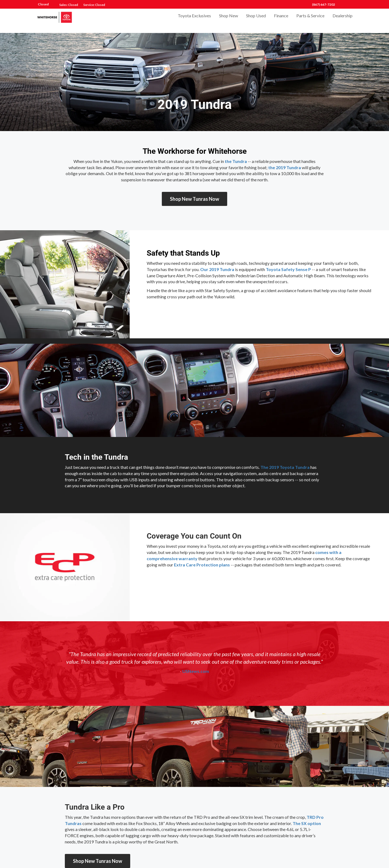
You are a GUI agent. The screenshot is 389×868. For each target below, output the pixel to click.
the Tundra (236, 161)
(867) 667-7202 (323, 4)
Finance (281, 21)
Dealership (343, 21)
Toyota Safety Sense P (288, 269)
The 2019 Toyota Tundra (285, 467)
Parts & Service (310, 21)
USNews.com (196, 671)
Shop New (229, 21)
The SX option (307, 823)
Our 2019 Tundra (217, 269)
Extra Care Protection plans (202, 565)
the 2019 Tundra (285, 167)
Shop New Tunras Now (194, 199)
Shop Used (256, 21)
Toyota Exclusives (194, 21)
